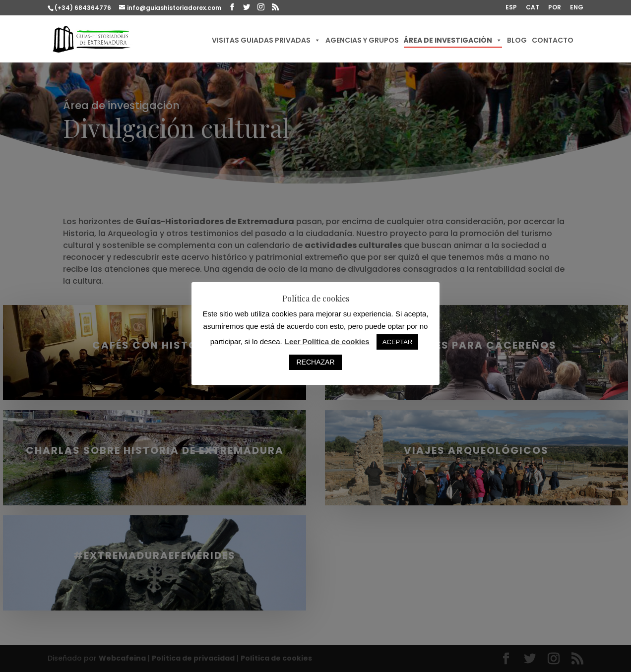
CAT (533, 8)
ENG (577, 8)
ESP (511, 8)
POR (555, 8)
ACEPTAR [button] (397, 342)
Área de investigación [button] (453, 40)
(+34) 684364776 (83, 8)
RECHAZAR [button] (315, 362)
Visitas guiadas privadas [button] (266, 40)
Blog (517, 40)
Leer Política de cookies (327, 341)
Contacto (553, 40)
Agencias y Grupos (362, 40)
